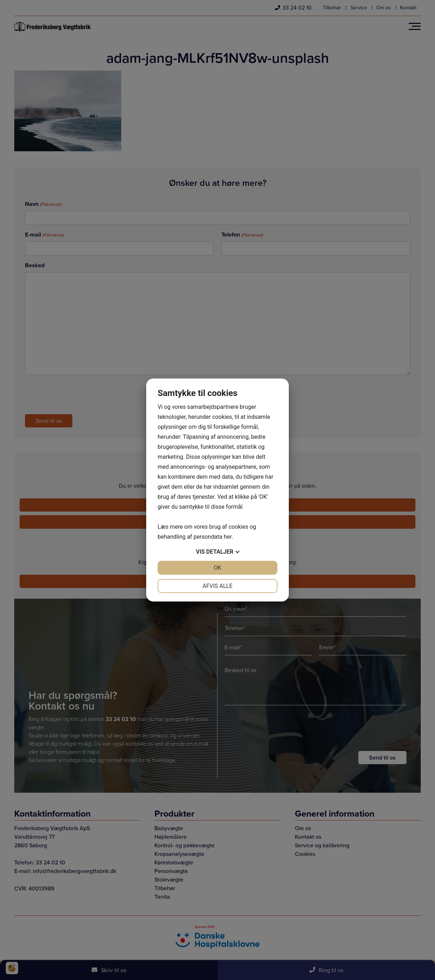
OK (217, 568)
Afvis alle (217, 586)
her (227, 537)
